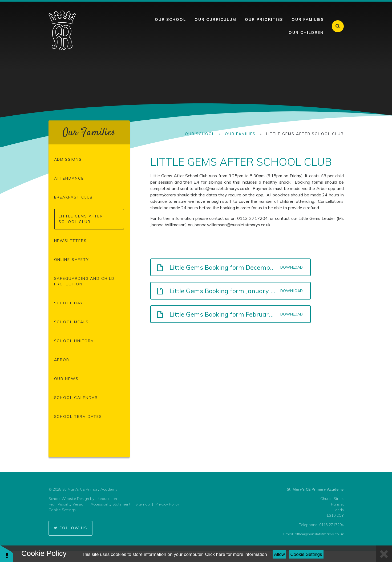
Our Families (240, 134)
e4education (106, 499)
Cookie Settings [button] (62, 510)
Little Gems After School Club (305, 134)
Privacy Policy (167, 504)
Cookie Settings (306, 554)
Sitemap (143, 504)
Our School (200, 134)
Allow (279, 554)
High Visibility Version (67, 504)
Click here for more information (236, 554)
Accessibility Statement (110, 504)
